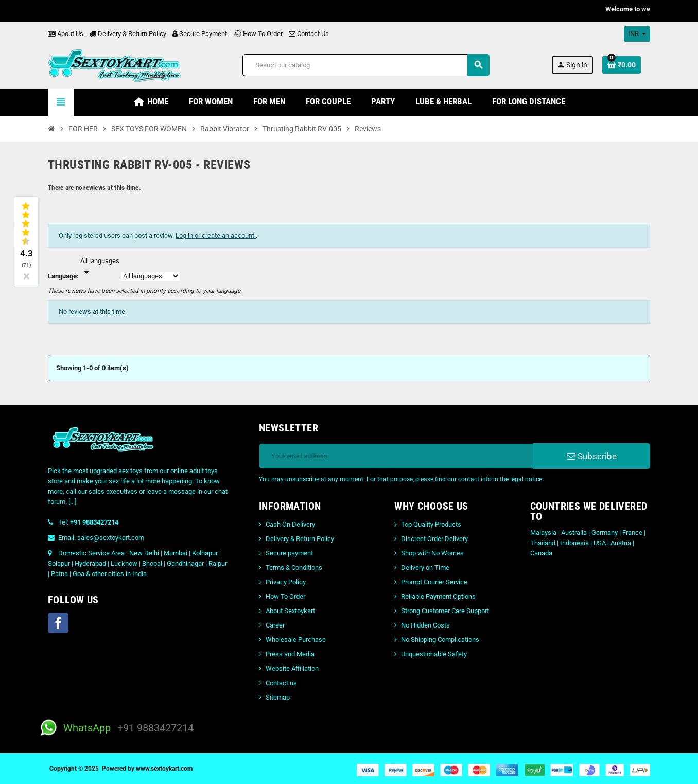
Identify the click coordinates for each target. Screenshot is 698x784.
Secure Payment (200, 34)
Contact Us (309, 34)
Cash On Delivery (290, 524)
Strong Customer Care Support (445, 611)
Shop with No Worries (432, 553)
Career (275, 625)
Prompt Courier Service (434, 582)
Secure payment (289, 553)
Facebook (58, 623)
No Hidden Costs (425, 625)
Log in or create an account (216, 236)
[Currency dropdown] (637, 34)
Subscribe (592, 456)
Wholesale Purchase (296, 640)
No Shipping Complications (440, 640)
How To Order (258, 34)
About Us (66, 34)
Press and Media (290, 654)
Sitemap (278, 697)
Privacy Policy (286, 582)
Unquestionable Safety (434, 654)
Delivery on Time (425, 568)
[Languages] (100, 267)
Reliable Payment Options (438, 596)
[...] (72, 502)
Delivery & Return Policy (128, 34)
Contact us (281, 683)
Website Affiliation (292, 668)
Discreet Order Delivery (434, 539)
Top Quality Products (431, 524)
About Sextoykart (290, 611)
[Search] (366, 65)
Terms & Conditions (294, 568)
